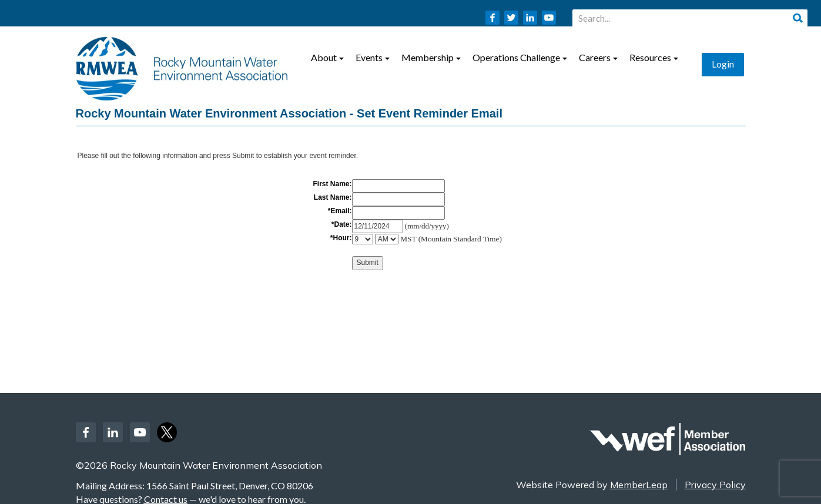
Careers (598, 57)
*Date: (342, 224)
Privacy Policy (715, 485)
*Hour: (341, 238)
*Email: (340, 211)
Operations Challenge (520, 57)
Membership (431, 57)
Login (723, 64)
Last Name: (333, 197)
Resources (654, 57)
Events (373, 57)
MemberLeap (639, 485)
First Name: (332, 184)
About (327, 57)
